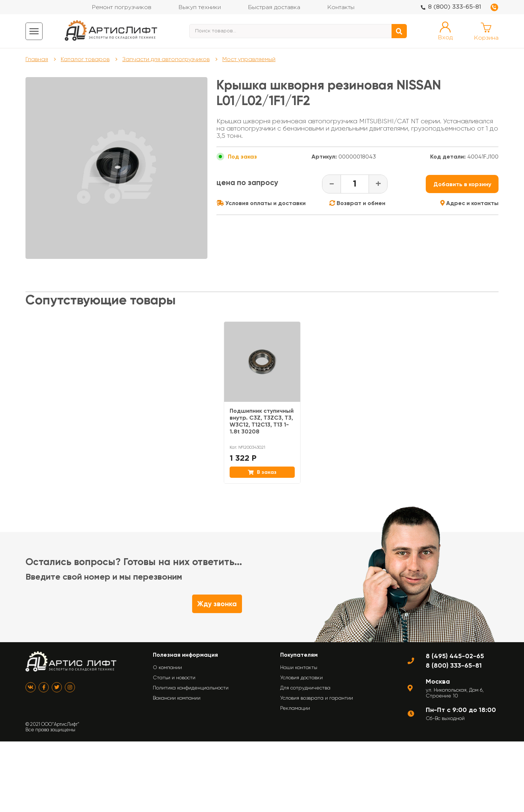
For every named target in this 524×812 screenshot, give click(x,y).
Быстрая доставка (274, 7)
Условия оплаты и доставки (261, 203)
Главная (37, 59)
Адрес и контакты (469, 203)
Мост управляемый (249, 59)
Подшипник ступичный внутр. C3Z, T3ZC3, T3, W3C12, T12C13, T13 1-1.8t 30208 (262, 421)
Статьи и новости (174, 677)
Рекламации (295, 708)
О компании (167, 667)
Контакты (341, 7)
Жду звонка (217, 604)
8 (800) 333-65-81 (454, 7)
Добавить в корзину (462, 184)
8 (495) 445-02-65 (455, 656)
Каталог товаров (85, 59)
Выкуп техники (200, 7)
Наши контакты (299, 667)
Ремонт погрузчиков (122, 7)
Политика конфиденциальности (191, 688)
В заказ (262, 472)
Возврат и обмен (357, 203)
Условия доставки (301, 677)
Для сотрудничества (305, 688)
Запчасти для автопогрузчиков (166, 59)
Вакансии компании (177, 698)
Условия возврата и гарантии (317, 698)
